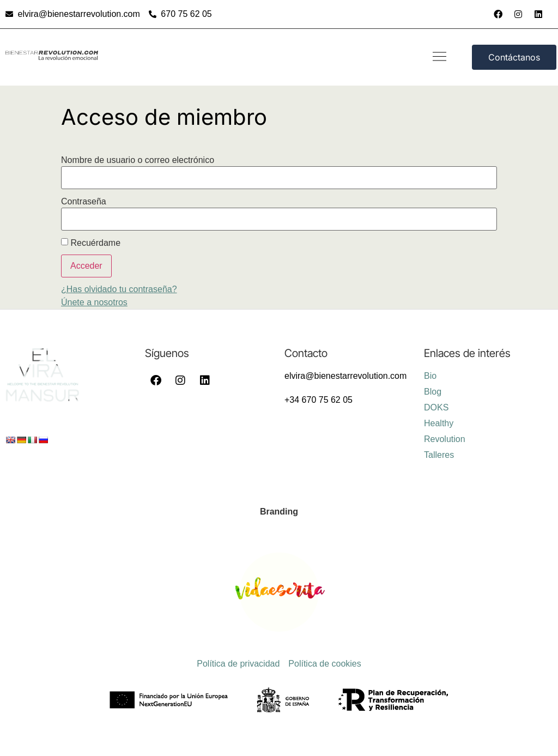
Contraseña (84, 202)
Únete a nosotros (94, 302)
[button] (439, 57)
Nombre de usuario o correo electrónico (138, 160)
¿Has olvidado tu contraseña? (119, 289)
